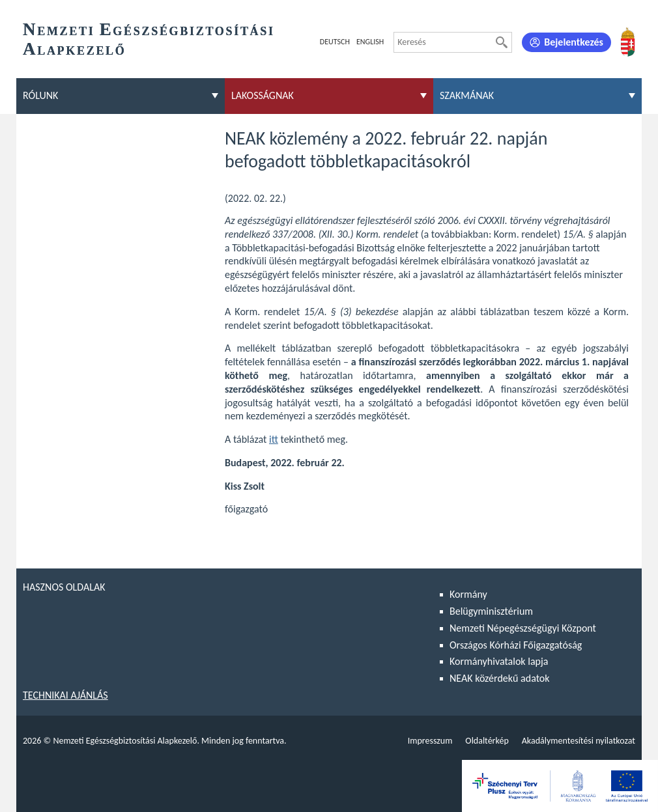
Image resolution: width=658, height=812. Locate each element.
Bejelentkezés (574, 42)
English (370, 42)
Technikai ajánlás (65, 695)
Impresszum (430, 741)
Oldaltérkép (487, 741)
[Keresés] (502, 42)
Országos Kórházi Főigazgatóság (516, 645)
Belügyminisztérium (491, 611)
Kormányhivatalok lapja (499, 661)
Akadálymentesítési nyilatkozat (579, 741)
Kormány (468, 594)
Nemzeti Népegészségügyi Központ (523, 628)
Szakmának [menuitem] (467, 95)
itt (274, 439)
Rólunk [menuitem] (40, 95)
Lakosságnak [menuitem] (263, 95)
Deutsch (335, 42)
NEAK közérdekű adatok (500, 678)
